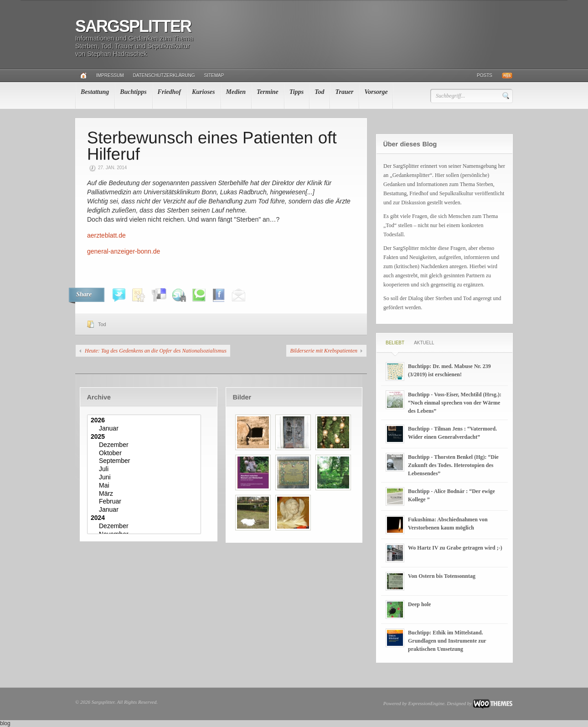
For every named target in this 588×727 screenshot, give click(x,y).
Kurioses (204, 92)
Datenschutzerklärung (164, 75)
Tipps (297, 92)
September (145, 461)
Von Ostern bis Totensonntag (442, 576)
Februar (145, 502)
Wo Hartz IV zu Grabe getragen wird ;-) (455, 548)
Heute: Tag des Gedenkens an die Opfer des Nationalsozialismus (156, 351)
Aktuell (424, 343)
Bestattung (95, 92)
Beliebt (395, 343)
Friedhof (169, 92)
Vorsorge (376, 92)
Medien (236, 92)
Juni (145, 478)
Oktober (145, 453)
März (145, 494)
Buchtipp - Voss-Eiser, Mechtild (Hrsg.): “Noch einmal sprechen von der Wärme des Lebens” (455, 403)
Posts (485, 75)
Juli (145, 469)
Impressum (110, 75)
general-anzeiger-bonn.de (124, 251)
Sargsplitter (133, 26)
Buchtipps (133, 92)
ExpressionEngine (426, 703)
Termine (268, 92)
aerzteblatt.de (106, 235)
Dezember (145, 445)
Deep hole (419, 604)
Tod (319, 92)
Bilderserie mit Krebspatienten (324, 351)
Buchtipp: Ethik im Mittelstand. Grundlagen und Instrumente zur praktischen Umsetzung (447, 641)
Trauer (344, 92)
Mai (145, 486)
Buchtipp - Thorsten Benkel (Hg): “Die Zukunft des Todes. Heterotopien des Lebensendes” (453, 465)
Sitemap (214, 75)
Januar (145, 429)
